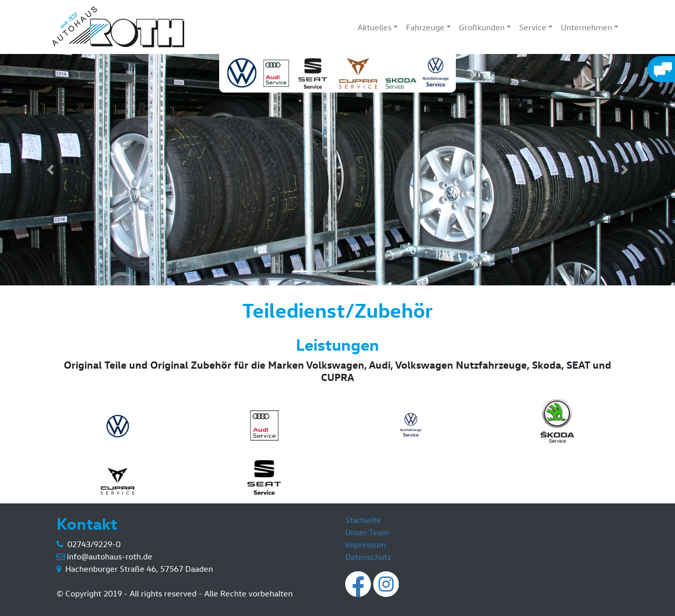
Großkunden (482, 27)
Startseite (363, 520)
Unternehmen (587, 27)
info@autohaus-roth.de (110, 556)
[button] (51, 170)
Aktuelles (375, 27)
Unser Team (367, 532)
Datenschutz (368, 557)
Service (533, 27)
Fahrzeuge (425, 27)
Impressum (366, 545)
